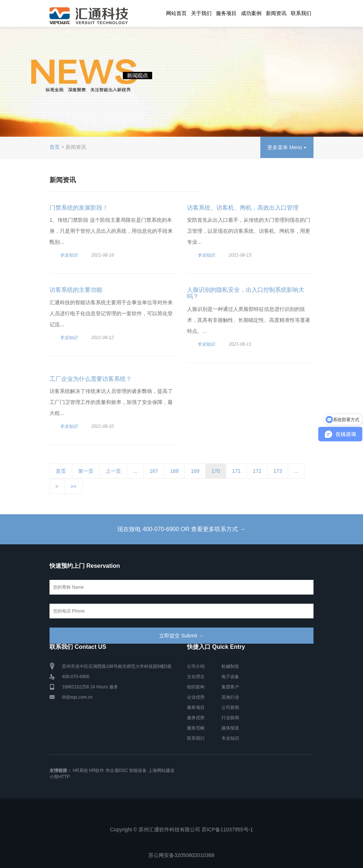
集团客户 (230, 687)
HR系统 (80, 770)
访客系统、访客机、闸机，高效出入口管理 (243, 208)
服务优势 (196, 718)
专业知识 (69, 255)
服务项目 (226, 13)
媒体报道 (230, 728)
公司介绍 (196, 666)
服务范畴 (196, 728)
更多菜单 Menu (287, 147)
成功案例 (251, 13)
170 (216, 471)
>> (73, 486)
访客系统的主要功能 (76, 290)
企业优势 (196, 697)
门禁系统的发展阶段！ (79, 208)
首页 (55, 147)
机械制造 (230, 666)
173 (278, 471)
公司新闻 (230, 707)
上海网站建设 (161, 770)
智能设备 (138, 770)
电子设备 (230, 677)
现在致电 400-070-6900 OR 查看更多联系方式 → (181, 529)
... (135, 471)
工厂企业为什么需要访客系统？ (91, 379)
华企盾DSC (117, 770)
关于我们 (201, 13)
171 (236, 471)
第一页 (86, 471)
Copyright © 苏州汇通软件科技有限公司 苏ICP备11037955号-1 (181, 830)
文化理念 (196, 677)
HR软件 (97, 770)
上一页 (113, 471)
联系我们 (301, 13)
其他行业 (230, 697)
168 (174, 471)
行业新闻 (230, 718)
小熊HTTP (60, 777)
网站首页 (176, 13)
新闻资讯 (276, 13)
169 (195, 471)
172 (257, 471)
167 (154, 471)
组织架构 (196, 687)
